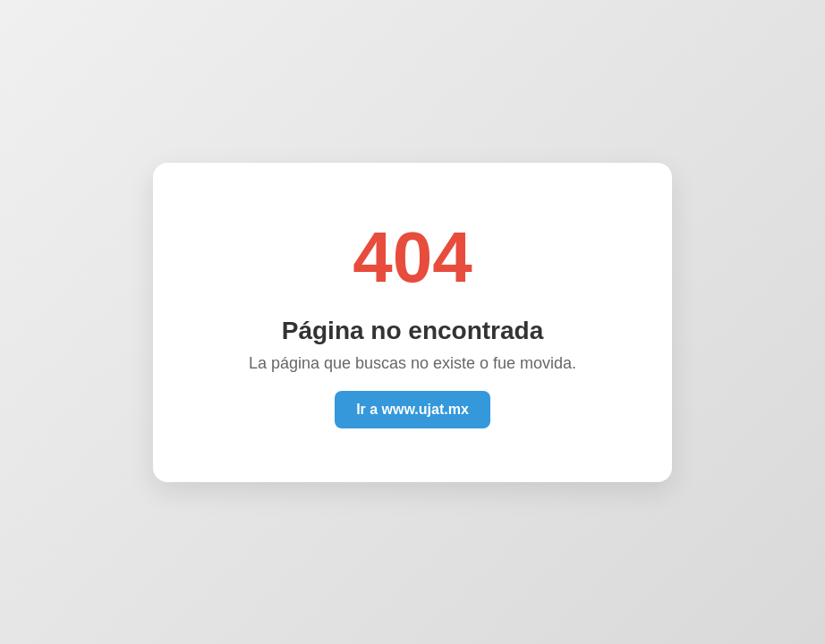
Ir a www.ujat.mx (412, 409)
